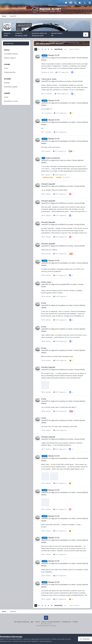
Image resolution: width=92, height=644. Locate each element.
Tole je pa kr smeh (49, 79)
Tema (38, 622)
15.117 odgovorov (60, 194)
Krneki (80, 81)
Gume (44, 303)
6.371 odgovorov (62, 72)
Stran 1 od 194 (75, 49)
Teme (6, 68)
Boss (62, 81)
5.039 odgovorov (60, 320)
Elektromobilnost (53, 158)
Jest (62, 160)
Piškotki (75, 622)
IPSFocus (26, 622)
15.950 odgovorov (62, 94)
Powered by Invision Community (46, 626)
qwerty (63, 305)
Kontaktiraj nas (67, 622)
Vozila (6, 97)
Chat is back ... (47, 282)
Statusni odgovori (10, 58)
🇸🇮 (32, 622)
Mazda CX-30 (54, 55)
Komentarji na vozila (11, 101)
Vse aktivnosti (9, 43)
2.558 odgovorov (60, 296)
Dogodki (7, 83)
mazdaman (64, 58)
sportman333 (65, 284)
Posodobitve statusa (11, 54)
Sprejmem (85, 639)
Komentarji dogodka (11, 87)
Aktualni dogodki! (48, 184)
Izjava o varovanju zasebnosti (51, 622)
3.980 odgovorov (60, 175)
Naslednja (58, 49)
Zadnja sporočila (10, 72)
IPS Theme (18, 622)
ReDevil (63, 186)
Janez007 (45, 58)
